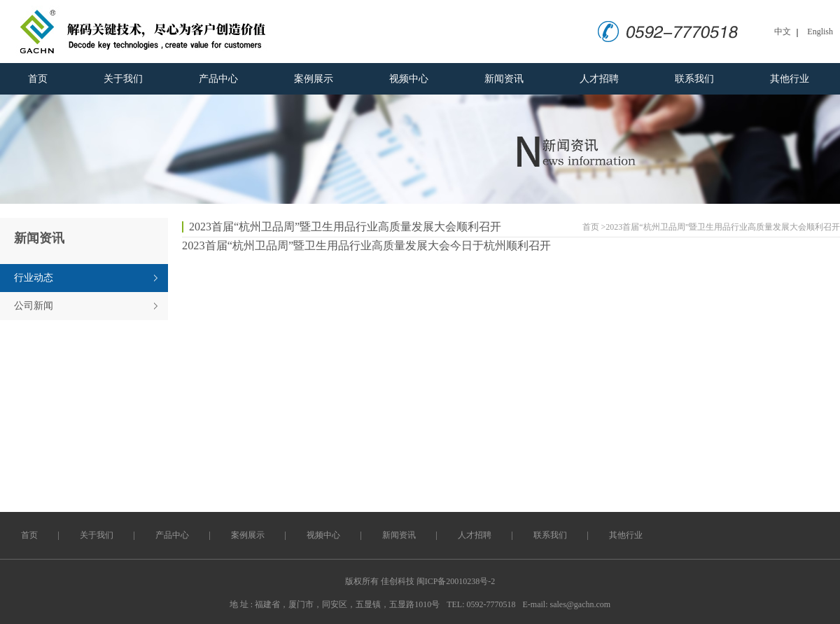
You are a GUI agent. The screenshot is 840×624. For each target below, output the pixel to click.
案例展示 (314, 79)
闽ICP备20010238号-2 (456, 581)
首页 (38, 79)
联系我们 (694, 79)
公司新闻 (34, 306)
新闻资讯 (504, 79)
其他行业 (790, 79)
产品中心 (218, 79)
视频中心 (409, 79)
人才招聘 (599, 79)
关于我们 (123, 79)
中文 (783, 32)
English (820, 32)
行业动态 (34, 278)
